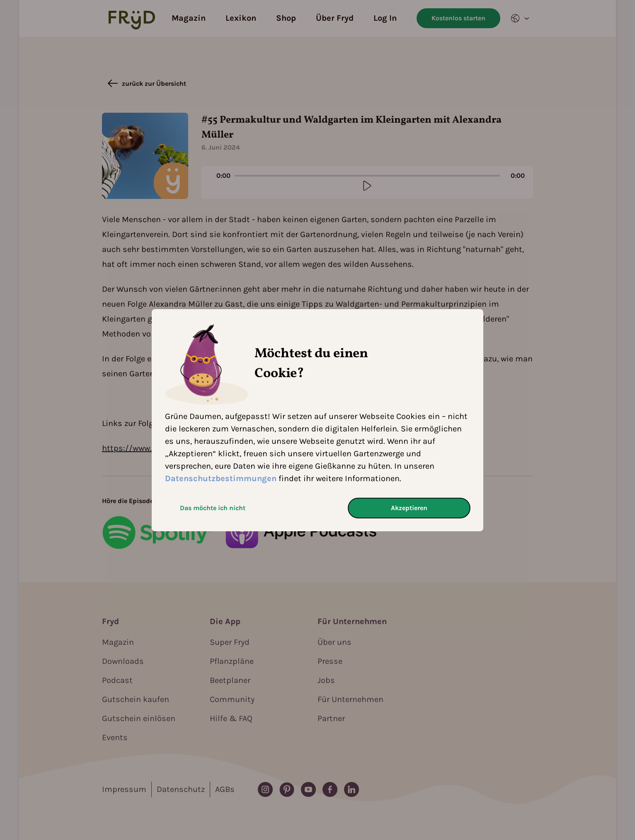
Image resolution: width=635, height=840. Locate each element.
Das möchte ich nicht (213, 508)
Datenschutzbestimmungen (221, 478)
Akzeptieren (409, 508)
